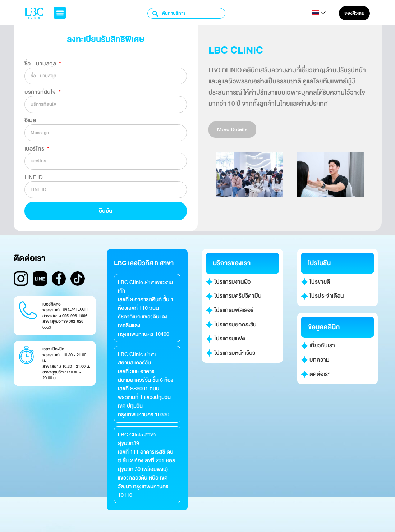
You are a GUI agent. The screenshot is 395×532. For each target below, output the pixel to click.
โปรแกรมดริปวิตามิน (234, 296)
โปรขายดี (316, 282)
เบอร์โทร (35, 149)
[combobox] (186, 13)
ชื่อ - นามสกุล (41, 64)
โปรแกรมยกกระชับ (231, 325)
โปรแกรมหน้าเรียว (231, 353)
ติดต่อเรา (316, 374)
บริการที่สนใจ (41, 92)
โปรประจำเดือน (323, 296)
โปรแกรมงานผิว (228, 282)
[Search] (156, 13)
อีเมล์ (30, 120)
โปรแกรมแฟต (226, 339)
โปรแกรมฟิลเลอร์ (230, 310)
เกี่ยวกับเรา (318, 345)
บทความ (315, 360)
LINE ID (34, 177)
